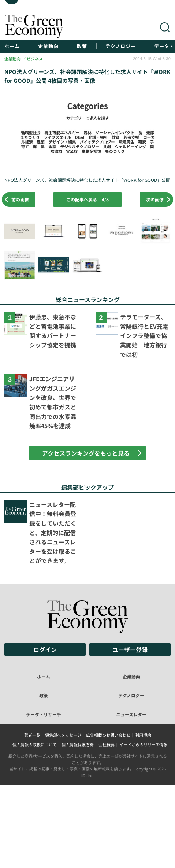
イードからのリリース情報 (143, 744)
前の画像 (20, 199)
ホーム (12, 46)
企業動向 (48, 46)
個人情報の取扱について (35, 744)
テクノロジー (121, 46)
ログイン (45, 650)
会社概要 (107, 744)
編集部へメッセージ (63, 735)
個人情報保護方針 (78, 744)
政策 (82, 46)
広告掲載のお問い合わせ (108, 735)
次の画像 (155, 199)
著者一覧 (32, 735)
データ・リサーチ (44, 714)
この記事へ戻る (87, 199)
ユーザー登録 (130, 650)
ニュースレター (131, 714)
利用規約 (143, 735)
